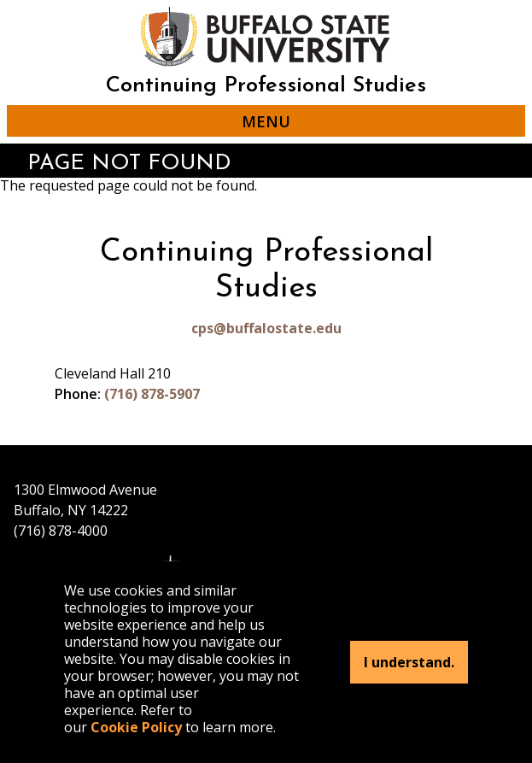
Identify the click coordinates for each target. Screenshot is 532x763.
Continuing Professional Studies (266, 86)
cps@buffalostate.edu (266, 328)
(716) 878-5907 (152, 394)
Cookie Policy (136, 727)
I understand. (409, 662)
